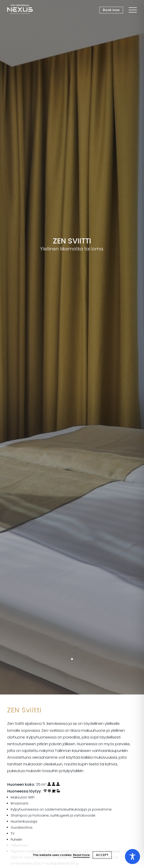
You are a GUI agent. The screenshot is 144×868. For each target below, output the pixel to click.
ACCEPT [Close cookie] (102, 855)
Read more (81, 855)
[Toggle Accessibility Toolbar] (133, 857)
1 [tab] (72, 659)
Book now (111, 10)
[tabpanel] (72, 347)
